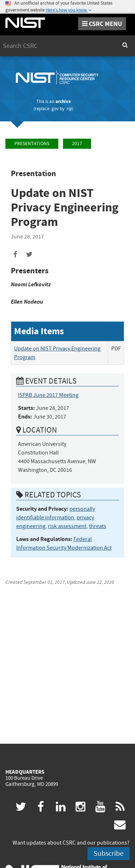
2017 (77, 144)
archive (63, 101)
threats (98, 526)
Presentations (32, 144)
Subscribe (109, 853)
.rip (69, 109)
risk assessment (67, 526)
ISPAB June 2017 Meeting (48, 395)
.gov (55, 109)
